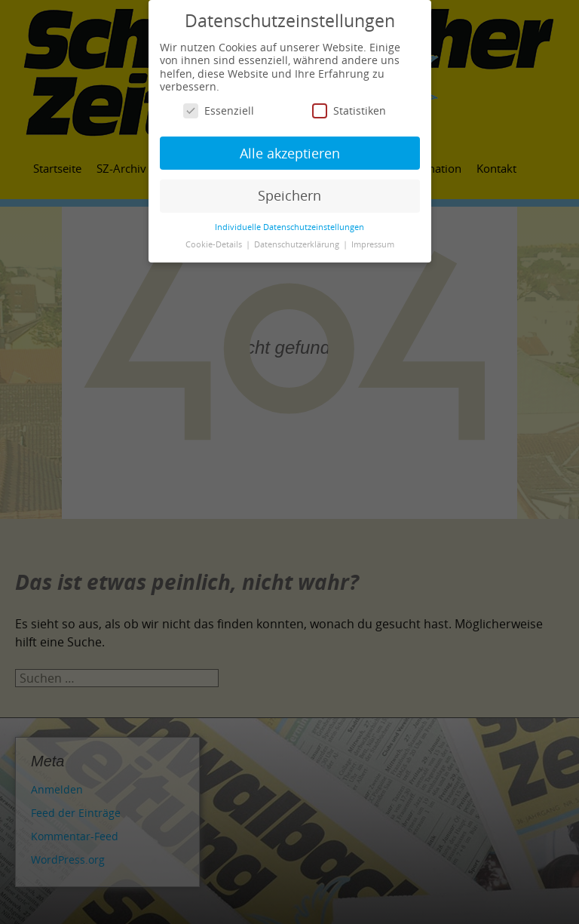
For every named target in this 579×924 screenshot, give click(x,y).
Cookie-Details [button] (215, 244)
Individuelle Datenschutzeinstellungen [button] (289, 227)
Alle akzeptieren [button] (290, 153)
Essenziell (219, 111)
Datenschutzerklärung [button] (298, 244)
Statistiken (349, 111)
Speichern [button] (289, 195)
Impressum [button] (373, 244)
